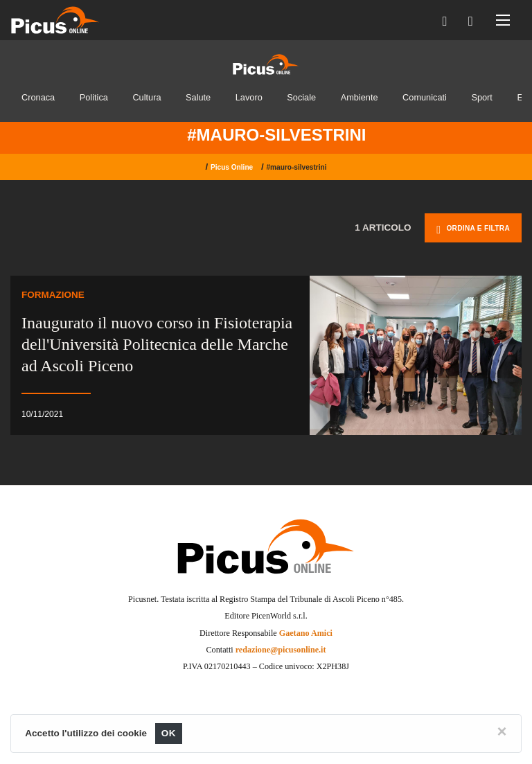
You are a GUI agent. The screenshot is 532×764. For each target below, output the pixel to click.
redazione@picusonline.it (281, 650)
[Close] (502, 731)
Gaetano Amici (306, 633)
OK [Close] (169, 733)
